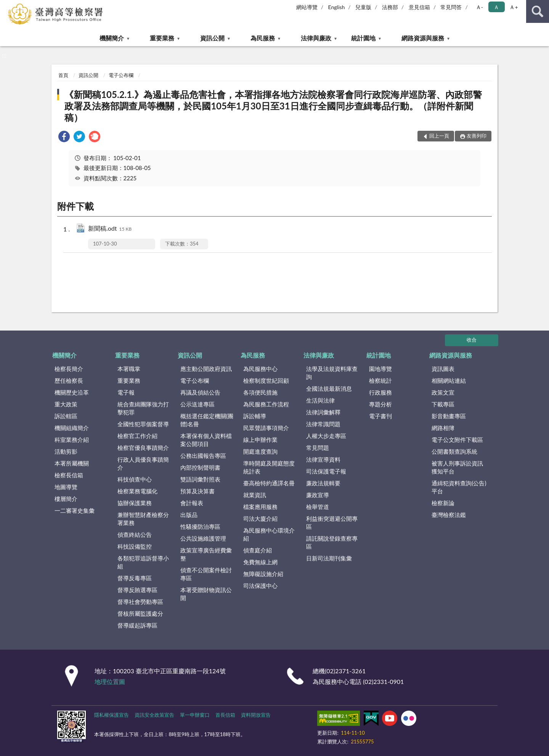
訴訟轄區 (66, 416)
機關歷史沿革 (72, 392)
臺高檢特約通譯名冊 (269, 483)
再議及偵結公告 (200, 392)
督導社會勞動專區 (140, 602)
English (337, 7)
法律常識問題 (323, 424)
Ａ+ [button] (514, 7)
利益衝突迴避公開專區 (332, 522)
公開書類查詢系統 (454, 451)
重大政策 (66, 404)
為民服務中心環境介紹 (269, 534)
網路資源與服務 (423, 38)
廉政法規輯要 (323, 483)
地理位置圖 (110, 681)
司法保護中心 (260, 586)
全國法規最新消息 (329, 388)
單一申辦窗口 (195, 715)
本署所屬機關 (72, 463)
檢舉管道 (318, 507)
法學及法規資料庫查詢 (332, 373)
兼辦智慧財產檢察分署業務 (143, 519)
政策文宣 (443, 392)
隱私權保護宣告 (112, 715)
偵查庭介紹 (258, 550)
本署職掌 (129, 369)
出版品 (189, 515)
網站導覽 (307, 7)
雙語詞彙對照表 (200, 479)
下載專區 (443, 404)
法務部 (390, 7)
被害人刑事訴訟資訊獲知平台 (457, 467)
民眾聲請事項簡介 (266, 428)
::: (7, 7)
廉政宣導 (318, 495)
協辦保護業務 (135, 503)
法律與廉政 (316, 38)
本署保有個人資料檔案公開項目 (206, 440)
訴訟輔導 (255, 416)
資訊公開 (212, 38)
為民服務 (263, 38)
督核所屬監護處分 (140, 613)
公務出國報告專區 (203, 456)
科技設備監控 (135, 546)
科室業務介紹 (72, 440)
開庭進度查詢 (260, 451)
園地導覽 (380, 369)
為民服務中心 (260, 369)
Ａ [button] (496, 7)
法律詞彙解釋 (323, 412)
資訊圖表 (443, 369)
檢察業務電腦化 (137, 491)
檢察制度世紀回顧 (266, 380)
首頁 (63, 75)
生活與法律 (320, 400)
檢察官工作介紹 (137, 436)
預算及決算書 (197, 491)
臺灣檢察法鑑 (449, 515)
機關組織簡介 (72, 428)
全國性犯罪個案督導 (143, 424)
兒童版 (363, 7)
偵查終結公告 (135, 534)
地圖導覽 (66, 487)
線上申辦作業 (260, 440)
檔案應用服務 (260, 507)
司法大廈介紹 (260, 518)
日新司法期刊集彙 (329, 558)
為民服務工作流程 (266, 404)
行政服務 (380, 392)
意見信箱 (419, 7)
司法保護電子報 (326, 471)
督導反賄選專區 (137, 590)
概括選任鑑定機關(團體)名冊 (207, 420)
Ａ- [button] (479, 7)
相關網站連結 (449, 380)
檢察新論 (443, 503)
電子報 (126, 392)
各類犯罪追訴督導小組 (143, 562)
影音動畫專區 (449, 416)
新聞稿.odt (110, 229)
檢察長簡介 (69, 369)
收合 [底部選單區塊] (472, 340)
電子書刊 (380, 416)
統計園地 (363, 38)
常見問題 (318, 448)
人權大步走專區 (326, 436)
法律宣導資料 (323, 459)
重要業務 (162, 38)
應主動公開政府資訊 (206, 369)
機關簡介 (112, 38)
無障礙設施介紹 (263, 574)
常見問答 (451, 7)
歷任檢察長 (69, 380)
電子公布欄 (121, 75)
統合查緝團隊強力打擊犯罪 (143, 408)
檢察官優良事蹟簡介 (143, 448)
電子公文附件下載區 (457, 440)
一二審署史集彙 (75, 510)
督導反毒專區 (135, 578)
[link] (64, 137)
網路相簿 (443, 428)
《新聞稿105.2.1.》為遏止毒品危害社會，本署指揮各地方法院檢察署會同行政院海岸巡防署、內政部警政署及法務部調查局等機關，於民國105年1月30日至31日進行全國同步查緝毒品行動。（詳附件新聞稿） (273, 106)
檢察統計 (380, 380)
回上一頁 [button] (439, 136)
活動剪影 (66, 451)
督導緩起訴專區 (137, 625)
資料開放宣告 (256, 715)
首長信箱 (225, 715)
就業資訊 (255, 495)
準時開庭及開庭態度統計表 (269, 467)
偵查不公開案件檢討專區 (206, 574)
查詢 (538, 11)
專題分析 (380, 404)
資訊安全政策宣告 (154, 715)
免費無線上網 (260, 562)
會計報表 (192, 503)
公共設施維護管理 (203, 538)
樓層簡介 (66, 499)
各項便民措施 (260, 392)
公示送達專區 (197, 404)
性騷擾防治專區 (200, 526)
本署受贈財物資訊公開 (206, 594)
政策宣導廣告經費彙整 (206, 554)
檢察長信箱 (69, 475)
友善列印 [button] (477, 136)
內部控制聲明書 (200, 467)
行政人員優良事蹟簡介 (143, 463)
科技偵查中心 (135, 479)
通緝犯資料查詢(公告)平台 (459, 487)
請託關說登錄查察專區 (332, 542)
